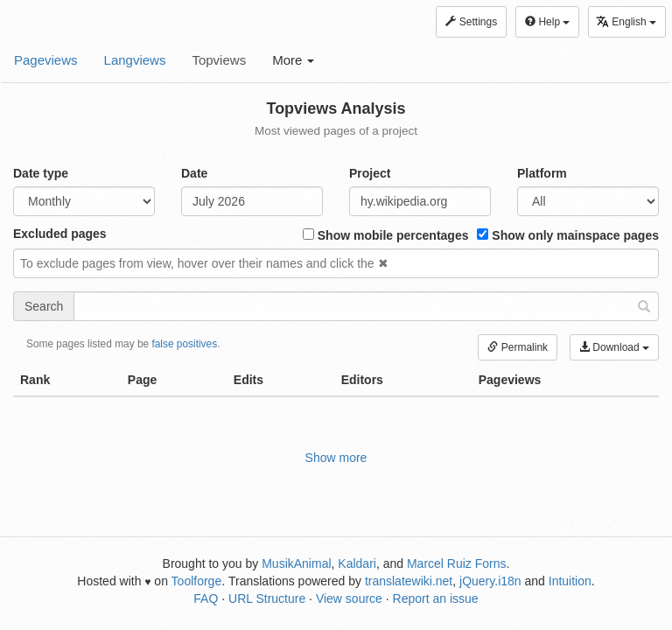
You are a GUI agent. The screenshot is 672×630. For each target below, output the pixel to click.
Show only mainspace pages (568, 235)
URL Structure (267, 598)
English (626, 21)
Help (547, 22)
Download (614, 347)
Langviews (135, 60)
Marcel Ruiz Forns (457, 563)
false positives (184, 344)
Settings (471, 22)
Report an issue (436, 598)
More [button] (293, 60)
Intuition (570, 581)
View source (349, 598)
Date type (41, 173)
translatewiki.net (409, 581)
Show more (336, 458)
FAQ (206, 598)
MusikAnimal (296, 563)
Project (370, 173)
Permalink (518, 347)
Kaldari (357, 563)
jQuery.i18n (490, 581)
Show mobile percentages (386, 235)
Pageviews (46, 60)
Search (44, 306)
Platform (542, 173)
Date (194, 173)
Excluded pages (60, 234)
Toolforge (197, 581)
